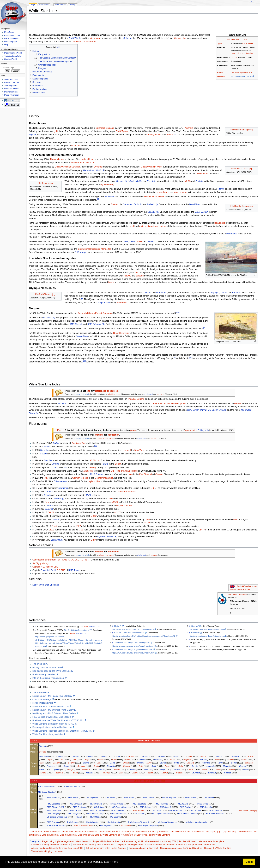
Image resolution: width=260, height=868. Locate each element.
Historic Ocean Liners (43, 703)
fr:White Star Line (148, 832)
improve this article (82, 394)
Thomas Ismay (57, 159)
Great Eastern (201, 212)
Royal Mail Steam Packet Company (95, 313)
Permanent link (11, 92)
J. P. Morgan (81, 252)
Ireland (170, 135)
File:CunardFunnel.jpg (247, 811)
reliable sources (114, 394)
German (76, 478)
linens (111, 282)
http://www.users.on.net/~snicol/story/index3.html (133, 646)
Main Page (9, 32)
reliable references (106, 438)
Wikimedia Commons (238, 594)
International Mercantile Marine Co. (95, 249)
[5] (177, 312)
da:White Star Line (74, 832)
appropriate (191, 430)
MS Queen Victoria (217, 410)
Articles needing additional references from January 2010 (149, 841)
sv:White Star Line (109, 835)
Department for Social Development (169, 403)
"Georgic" (195, 626)
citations (99, 435)
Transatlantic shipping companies (47, 851)
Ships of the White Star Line (218, 848)
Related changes (12, 82)
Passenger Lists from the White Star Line (52, 727)
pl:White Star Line (38, 835)
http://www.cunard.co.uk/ (241, 76)
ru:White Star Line (73, 835)
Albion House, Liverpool (82, 163)
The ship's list (39, 664)
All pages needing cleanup (130, 845)
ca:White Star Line (38, 832)
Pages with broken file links (106, 841)
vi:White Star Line (162, 835)
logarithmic (220, 223)
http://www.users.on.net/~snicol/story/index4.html (133, 653)
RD (82, 560)
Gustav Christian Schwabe (68, 167)
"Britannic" (195, 633)
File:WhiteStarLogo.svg (237, 39)
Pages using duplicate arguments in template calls (66, 841)
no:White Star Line (248, 832)
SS (94, 460)
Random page (10, 42)
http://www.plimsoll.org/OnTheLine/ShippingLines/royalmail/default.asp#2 (144, 636)
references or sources (107, 391)
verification (113, 435)
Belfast (238, 403)
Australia (189, 128)
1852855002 (81, 633)
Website (221, 76)
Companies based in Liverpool (143, 848)
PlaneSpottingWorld (13, 53)
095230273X (94, 627)
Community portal (12, 35)
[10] (84, 361)
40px (59, 430)
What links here (11, 79)
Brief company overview (44, 674)
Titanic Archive (39, 692)
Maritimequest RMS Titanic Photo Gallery (52, 696)
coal (132, 226)
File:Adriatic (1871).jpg (242, 169)
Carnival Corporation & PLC (243, 72)
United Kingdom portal (247, 586)
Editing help (203, 430)
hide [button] (58, 47)
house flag (162, 192)
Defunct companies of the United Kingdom (106, 848)
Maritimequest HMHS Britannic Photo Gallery (54, 713)
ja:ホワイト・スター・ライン (224, 832)
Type (219, 43)
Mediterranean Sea (104, 478)
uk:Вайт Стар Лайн (143, 835)
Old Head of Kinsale (121, 471)
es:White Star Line (111, 832)
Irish (137, 273)
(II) (153, 212)
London (234, 57)
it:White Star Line (183, 832)
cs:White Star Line (56, 832)
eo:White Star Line (130, 832)
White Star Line (146, 741)
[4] (82, 298)
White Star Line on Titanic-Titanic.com (51, 707)
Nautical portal (243, 589)
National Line (87, 159)
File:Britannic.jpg (45, 183)
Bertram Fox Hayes (58, 560)
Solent (118, 464)
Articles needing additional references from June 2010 (57, 848)
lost (65, 467)
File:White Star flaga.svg (242, 130)
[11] (96, 446)
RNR (86, 560)
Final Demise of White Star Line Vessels (52, 717)
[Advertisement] (91, 24)
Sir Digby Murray (40, 563)
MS (72, 786)
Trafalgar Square (136, 399)
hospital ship (104, 303)
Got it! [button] (249, 862)
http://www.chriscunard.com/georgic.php (206, 629)
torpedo (84, 478)
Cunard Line (248, 43)
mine (130, 474)
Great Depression (122, 333)
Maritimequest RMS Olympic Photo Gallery (53, 710)
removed (161, 394)
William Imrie (203, 174)
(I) (122, 181)
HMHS (96, 474)
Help (6, 45)
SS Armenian (60, 481)
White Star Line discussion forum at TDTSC (53, 724)
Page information (12, 95)
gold (56, 131)
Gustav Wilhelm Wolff (151, 167)
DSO (77, 560)
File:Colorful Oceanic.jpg (241, 206)
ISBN (86, 627)
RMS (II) (96, 324)
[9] (190, 357)
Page (33, 5)
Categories (35, 841)
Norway (127, 276)
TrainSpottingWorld (13, 56)
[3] (98, 199)
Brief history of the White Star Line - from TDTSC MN (58, 720)
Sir (46, 560)
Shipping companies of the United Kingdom (181, 848)
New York (76, 146)
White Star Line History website (47, 734)
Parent (220, 72)
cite (88, 391)
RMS (75, 38)
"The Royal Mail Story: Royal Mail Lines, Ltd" (133, 650)
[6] (179, 312)
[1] (175, 134)
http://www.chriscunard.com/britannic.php (207, 636)
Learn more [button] (111, 862)
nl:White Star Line (200, 832)
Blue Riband (195, 204)
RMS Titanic (74, 570)
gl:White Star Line (165, 832)
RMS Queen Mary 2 (197, 410)
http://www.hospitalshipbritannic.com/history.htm (133, 629)
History (72, 5)
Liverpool (235, 53)
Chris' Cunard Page (42, 699)
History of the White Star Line (47, 668)
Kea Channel (145, 474)
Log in (254, 1)
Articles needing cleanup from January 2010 (94, 845)
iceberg (92, 467)
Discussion (44, 5)
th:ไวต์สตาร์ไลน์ (125, 835)
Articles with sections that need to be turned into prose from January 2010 (181, 845)
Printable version (12, 89)
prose (133, 430)
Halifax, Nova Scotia (154, 196)
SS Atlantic (109, 196)
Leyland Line (94, 481)
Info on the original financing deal (48, 678)
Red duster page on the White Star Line (52, 671)
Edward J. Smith (48, 570)
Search (4, 64)
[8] (174, 357)
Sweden (140, 276)
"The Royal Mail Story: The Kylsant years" (132, 643)
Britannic (148, 769)
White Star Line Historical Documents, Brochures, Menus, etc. (62, 731)
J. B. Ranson (47, 567)
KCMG (71, 560)
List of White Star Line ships (46, 585)
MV (161, 814)
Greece (159, 474)
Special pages (10, 85)
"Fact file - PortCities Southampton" (129, 633)
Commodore (38, 560)
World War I (95, 38)
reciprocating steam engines (153, 226)
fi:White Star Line (91, 835)
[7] (204, 328)
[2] (103, 170)
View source (60, 5)
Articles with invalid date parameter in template (201, 841)
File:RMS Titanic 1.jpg (45, 294)
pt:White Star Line (55, 835)
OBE (56, 567)
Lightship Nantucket (107, 536)
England (110, 128)
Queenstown (107, 184)
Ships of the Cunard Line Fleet (149, 781)
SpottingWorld (10, 59)
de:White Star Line (93, 832)
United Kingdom (246, 53)
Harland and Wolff (92, 170)
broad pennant (181, 192)
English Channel (124, 506)
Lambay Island (153, 135)
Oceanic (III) (49, 318)
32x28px (233, 589)
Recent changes (11, 38)
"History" (117, 626)
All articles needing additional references (51, 845)
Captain (36, 567)
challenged (149, 394)
